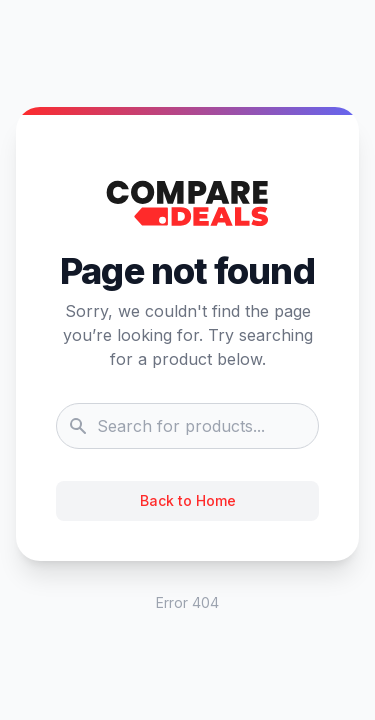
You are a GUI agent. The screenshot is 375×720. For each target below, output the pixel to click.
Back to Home (188, 500)
